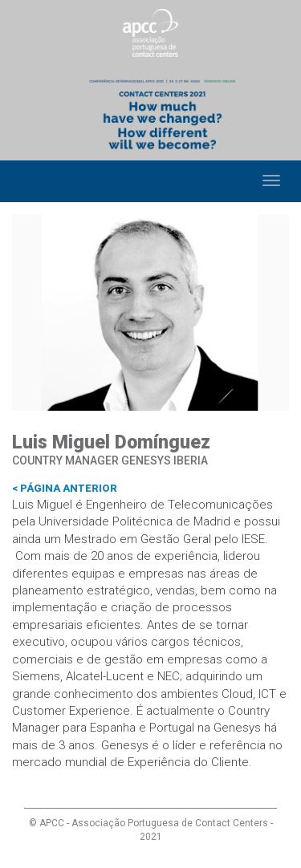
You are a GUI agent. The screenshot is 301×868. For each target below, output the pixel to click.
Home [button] (26, 181)
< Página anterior (65, 488)
